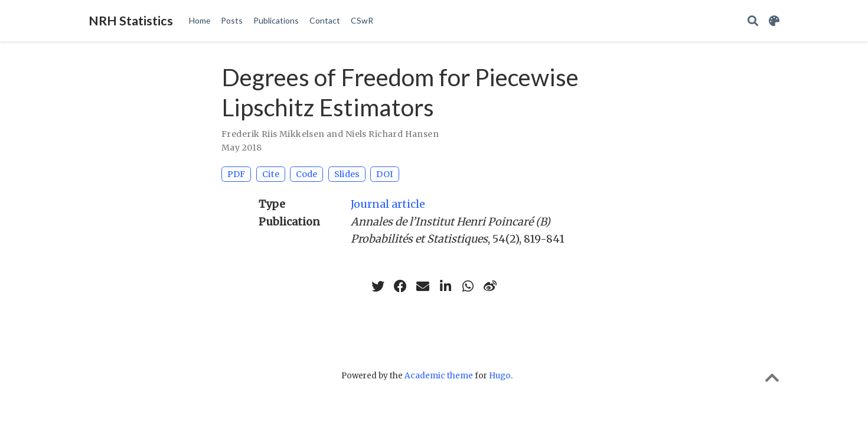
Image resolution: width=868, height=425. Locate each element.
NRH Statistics (131, 21)
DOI (385, 174)
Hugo (500, 376)
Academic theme (439, 376)
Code (306, 174)
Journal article (388, 204)
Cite (271, 174)
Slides (347, 174)
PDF (236, 174)
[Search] (753, 21)
